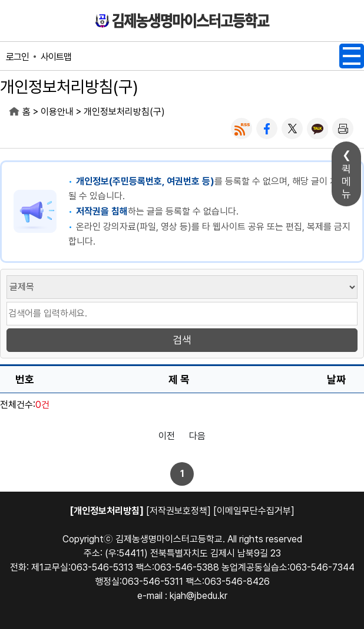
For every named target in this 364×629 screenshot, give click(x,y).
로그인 (17, 57)
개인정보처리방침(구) (124, 112)
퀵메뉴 (346, 181)
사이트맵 (56, 57)
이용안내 (57, 112)
